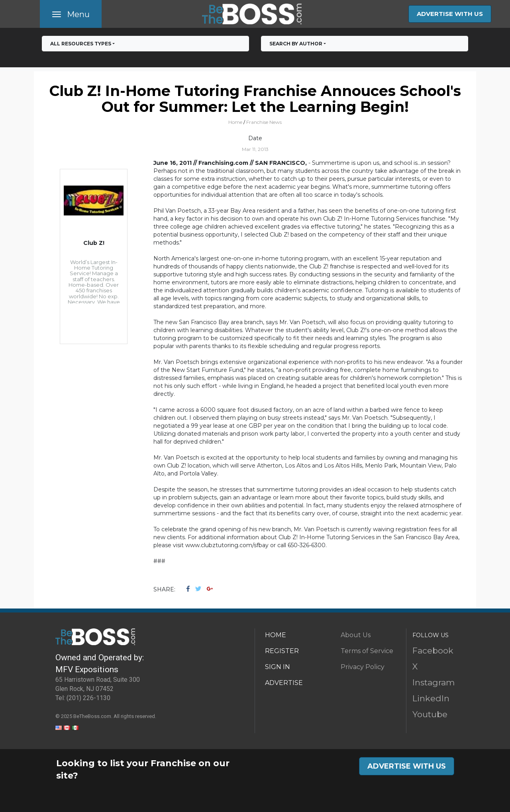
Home (235, 122)
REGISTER (282, 651)
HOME (276, 635)
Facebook (433, 651)
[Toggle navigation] (71, 14)
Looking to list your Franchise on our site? (143, 769)
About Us (356, 635)
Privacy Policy (363, 667)
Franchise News (264, 122)
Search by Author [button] (296, 44)
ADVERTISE (284, 683)
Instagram (433, 682)
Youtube (430, 714)
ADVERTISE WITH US (450, 14)
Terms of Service (367, 651)
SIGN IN (278, 667)
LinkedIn (431, 698)
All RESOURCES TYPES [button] (81, 44)
